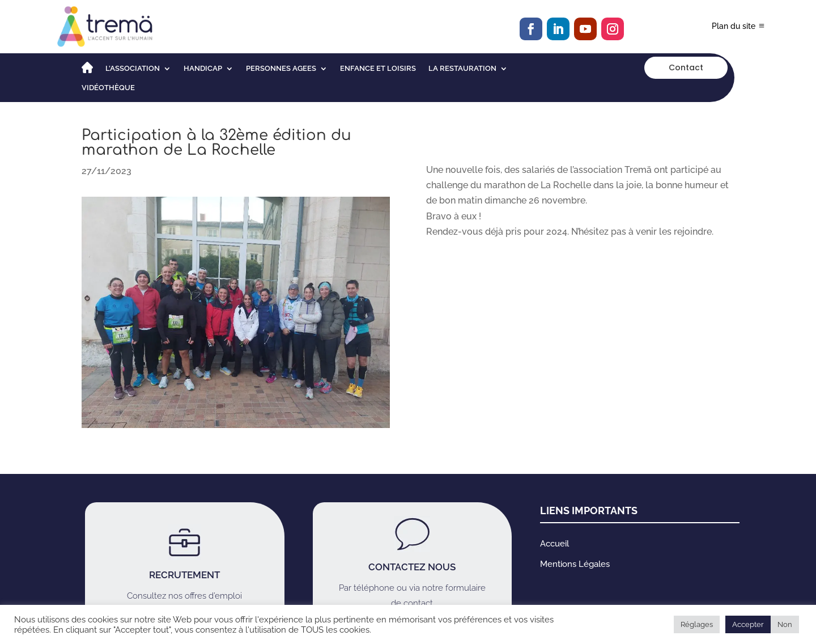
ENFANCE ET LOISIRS (378, 69)
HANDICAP (203, 69)
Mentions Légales (575, 564)
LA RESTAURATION (462, 69)
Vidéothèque (108, 88)
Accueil (554, 544)
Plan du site (734, 26)
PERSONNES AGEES (281, 69)
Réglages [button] (697, 624)
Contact (686, 67)
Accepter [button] (748, 624)
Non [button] (785, 624)
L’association (133, 69)
